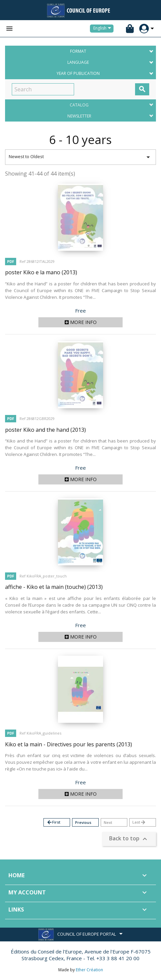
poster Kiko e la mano (41, 272)
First (53, 822)
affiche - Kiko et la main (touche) (54, 587)
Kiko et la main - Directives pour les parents (69, 744)
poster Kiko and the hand (45, 430)
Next (108, 822)
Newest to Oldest (80, 157)
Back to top (129, 839)
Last (139, 822)
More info (81, 322)
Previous (83, 822)
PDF (11, 261)
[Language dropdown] (103, 29)
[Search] (43, 89)
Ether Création (89, 970)
